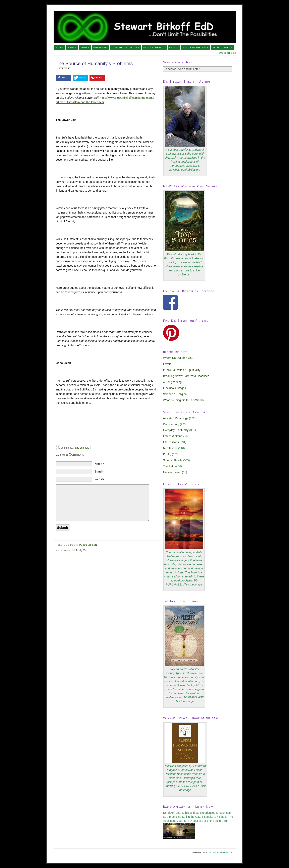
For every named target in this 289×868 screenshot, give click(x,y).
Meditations (170, 448)
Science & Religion (175, 394)
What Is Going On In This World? (184, 400)
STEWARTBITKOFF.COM (222, 853)
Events (174, 47)
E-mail (99, 471)
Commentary (171, 424)
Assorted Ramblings (176, 418)
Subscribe (225, 53)
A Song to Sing (172, 382)
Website (100, 479)
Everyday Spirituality (176, 430)
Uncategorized (172, 472)
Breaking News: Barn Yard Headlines (186, 376)
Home (60, 47)
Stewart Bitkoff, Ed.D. (145, 27)
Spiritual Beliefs (173, 460)
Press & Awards (154, 47)
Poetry (167, 454)
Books (85, 47)
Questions (101, 47)
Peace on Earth (89, 545)
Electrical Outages (175, 388)
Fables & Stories (174, 436)
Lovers (167, 364)
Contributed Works (126, 47)
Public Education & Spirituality (182, 370)
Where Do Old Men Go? (178, 358)
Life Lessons (171, 442)
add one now (82, 448)
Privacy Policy (223, 47)
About (72, 47)
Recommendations (196, 47)
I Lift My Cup (80, 550)
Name (99, 464)
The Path (169, 466)
